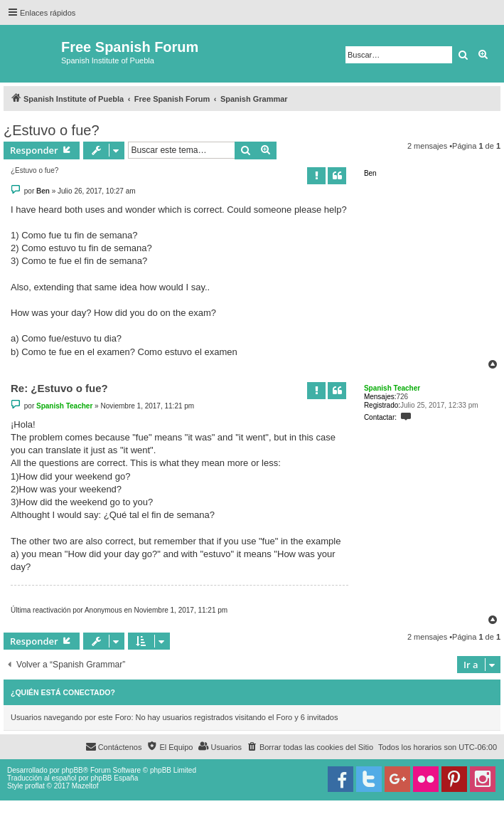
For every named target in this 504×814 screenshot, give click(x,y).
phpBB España (114, 778)
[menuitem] (310, 747)
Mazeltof (85, 786)
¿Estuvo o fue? (52, 130)
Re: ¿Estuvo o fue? (59, 388)
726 (402, 397)
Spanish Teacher (392, 388)
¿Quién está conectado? (63, 692)
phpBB (73, 770)
